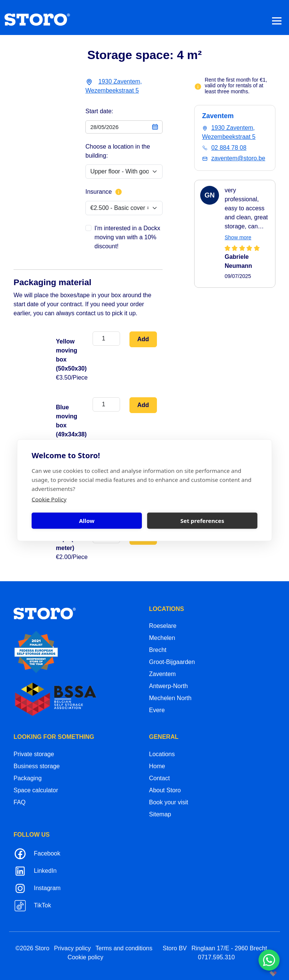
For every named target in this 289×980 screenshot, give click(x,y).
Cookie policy (85, 957)
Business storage (37, 766)
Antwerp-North (168, 686)
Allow (87, 521)
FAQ (20, 802)
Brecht (158, 650)
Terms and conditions (124, 948)
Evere (157, 710)
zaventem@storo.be (238, 158)
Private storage (34, 754)
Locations (162, 754)
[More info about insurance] (119, 192)
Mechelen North (170, 698)
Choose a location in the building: (118, 151)
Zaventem (162, 674)
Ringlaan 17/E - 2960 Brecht (229, 948)
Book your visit (169, 802)
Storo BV (175, 948)
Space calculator (36, 790)
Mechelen (162, 638)
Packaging (28, 778)
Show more (238, 237)
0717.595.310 (216, 957)
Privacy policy (73, 948)
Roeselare (163, 626)
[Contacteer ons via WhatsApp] (269, 960)
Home (157, 766)
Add (143, 339)
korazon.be (261, 973)
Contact (159, 778)
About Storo (165, 790)
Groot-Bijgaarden (172, 662)
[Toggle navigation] (277, 21)
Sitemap (160, 814)
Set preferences (202, 521)
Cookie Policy (49, 499)
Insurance (104, 192)
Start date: (99, 111)
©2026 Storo (32, 948)
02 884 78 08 (229, 148)
